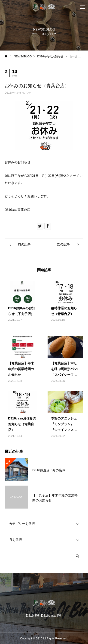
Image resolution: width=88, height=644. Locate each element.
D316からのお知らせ (18, 93)
